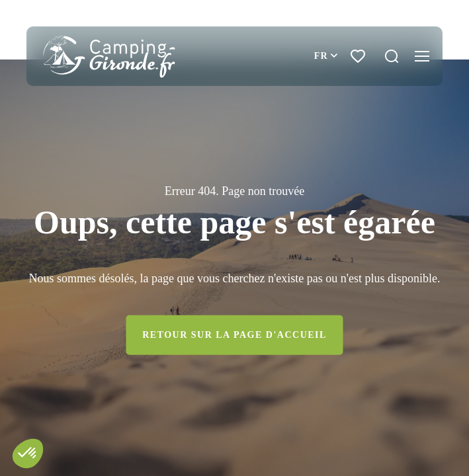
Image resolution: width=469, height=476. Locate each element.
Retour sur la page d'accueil (234, 335)
